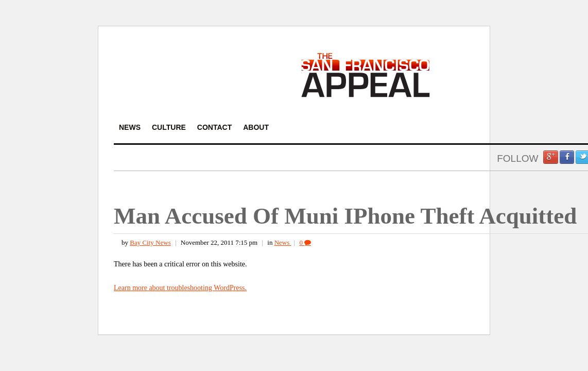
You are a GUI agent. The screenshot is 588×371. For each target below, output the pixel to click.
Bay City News (150, 242)
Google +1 (550, 157)
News (283, 242)
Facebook (567, 157)
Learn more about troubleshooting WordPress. (180, 288)
